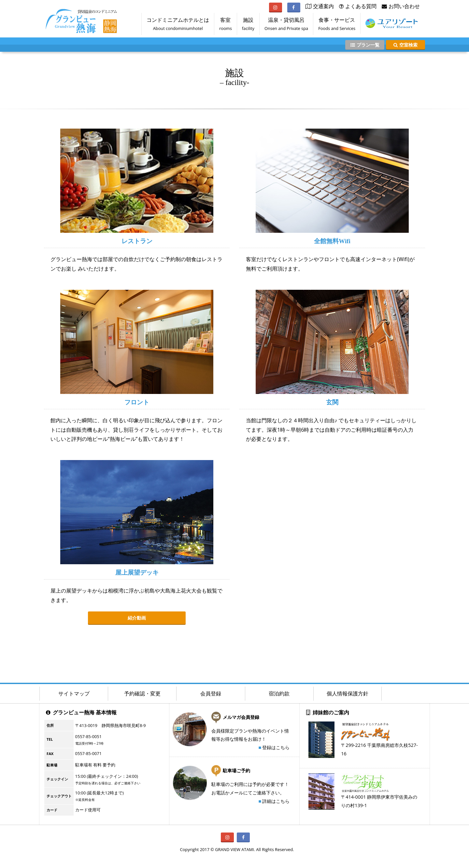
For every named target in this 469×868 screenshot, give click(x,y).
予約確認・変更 (142, 693)
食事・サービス (337, 25)
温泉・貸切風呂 (286, 25)
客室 (226, 25)
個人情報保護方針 (348, 693)
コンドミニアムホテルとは (178, 25)
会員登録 (211, 693)
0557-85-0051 (88, 736)
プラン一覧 (365, 45)
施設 (248, 25)
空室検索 (405, 45)
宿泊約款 (279, 693)
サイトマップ (74, 693)
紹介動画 (137, 618)
